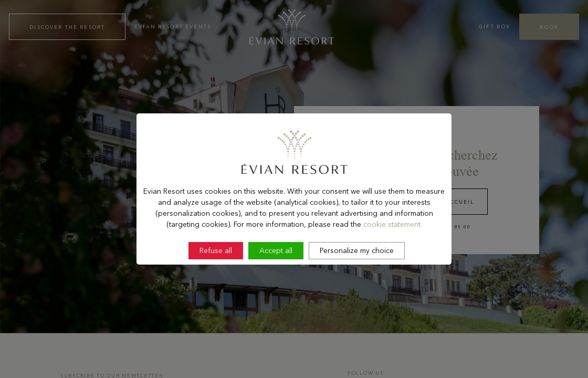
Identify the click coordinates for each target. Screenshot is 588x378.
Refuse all (216, 279)
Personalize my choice (357, 279)
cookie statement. (393, 252)
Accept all (276, 279)
